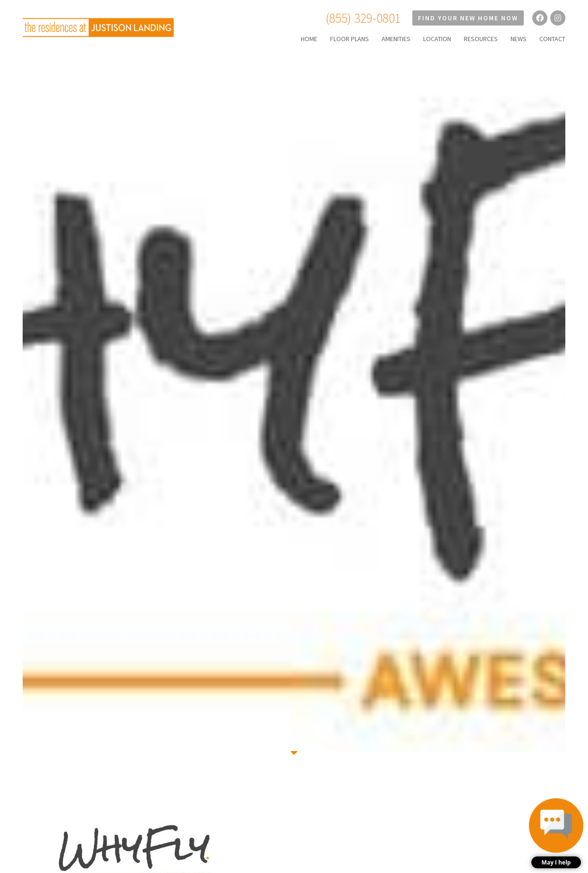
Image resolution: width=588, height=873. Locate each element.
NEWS (519, 39)
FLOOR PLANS (349, 39)
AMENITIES (396, 39)
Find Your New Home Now (468, 18)
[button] (556, 833)
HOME (309, 39)
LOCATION (437, 39)
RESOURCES (481, 39)
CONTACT (552, 39)
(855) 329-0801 (363, 18)
